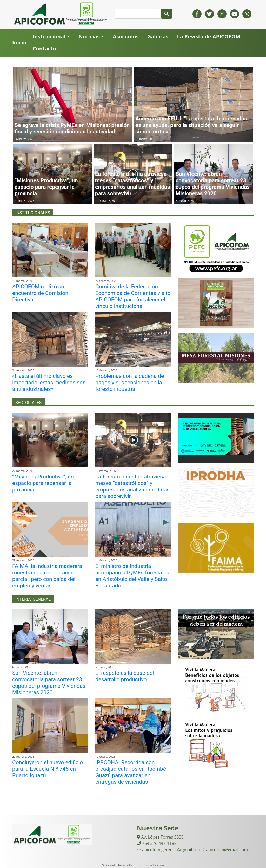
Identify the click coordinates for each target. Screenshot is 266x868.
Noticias (89, 37)
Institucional (49, 37)
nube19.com (154, 865)
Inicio (19, 43)
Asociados (126, 37)
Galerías (158, 37)
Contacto (44, 48)
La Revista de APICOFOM (209, 37)
